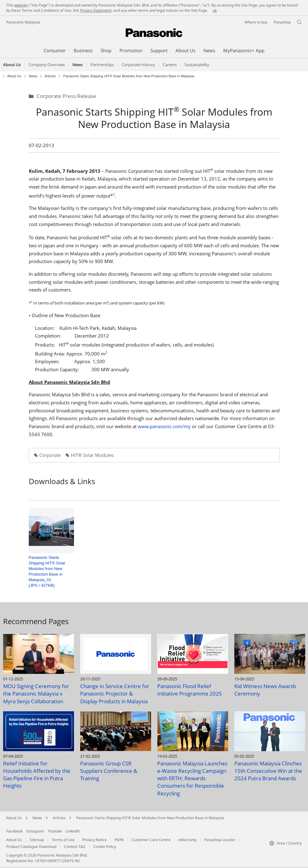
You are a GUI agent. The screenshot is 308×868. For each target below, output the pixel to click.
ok (215, 10)
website (21, 5)
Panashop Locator (220, 840)
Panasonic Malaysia (23, 22)
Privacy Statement (96, 10)
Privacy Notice (95, 840)
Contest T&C (75, 847)
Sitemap (37, 840)
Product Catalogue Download (31, 847)
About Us (14, 76)
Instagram (35, 831)
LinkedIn (73, 831)
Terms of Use (63, 840)
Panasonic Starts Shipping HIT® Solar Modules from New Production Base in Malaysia (150, 818)
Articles (50, 76)
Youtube (55, 831)
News (33, 76)
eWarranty (187, 840)
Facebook (14, 831)
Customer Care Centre (151, 840)
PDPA (119, 840)
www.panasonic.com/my (165, 426)
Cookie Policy (105, 847)
